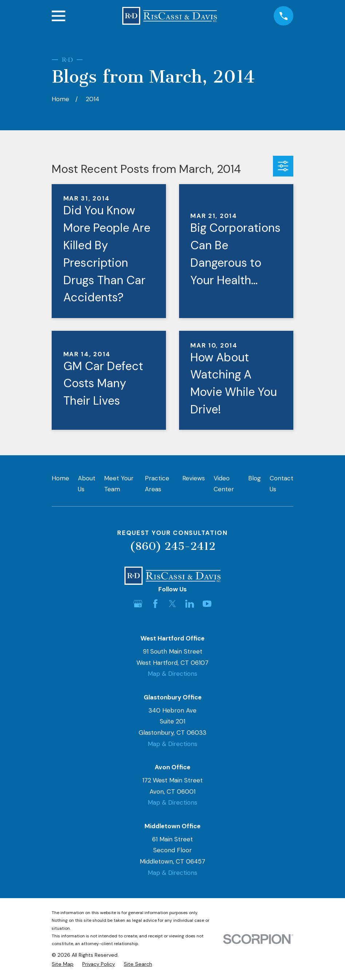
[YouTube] (207, 604)
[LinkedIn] (190, 604)
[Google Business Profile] (138, 604)
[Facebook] (155, 604)
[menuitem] (63, 964)
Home (60, 478)
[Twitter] (172, 604)
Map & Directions (172, 674)
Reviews (194, 478)
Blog (255, 478)
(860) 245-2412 (172, 546)
